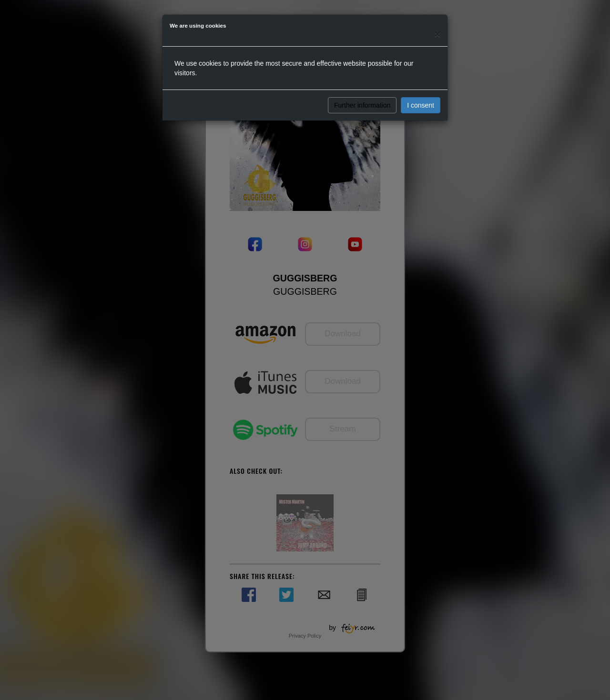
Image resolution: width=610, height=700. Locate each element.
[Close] (437, 34)
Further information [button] (362, 105)
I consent (421, 105)
